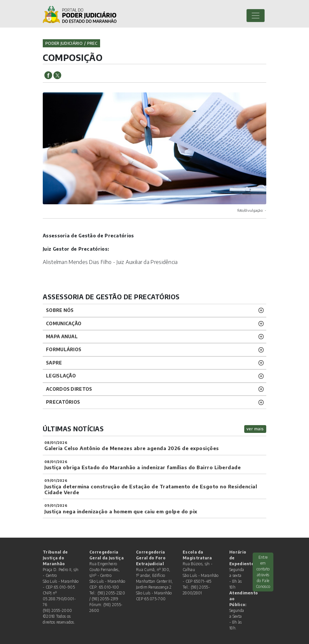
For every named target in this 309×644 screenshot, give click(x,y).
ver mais (255, 429)
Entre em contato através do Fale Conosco (263, 572)
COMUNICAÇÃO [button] (64, 323)
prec (92, 43)
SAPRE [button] (54, 363)
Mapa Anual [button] (62, 336)
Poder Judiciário (64, 43)
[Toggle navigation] (256, 16)
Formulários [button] (64, 349)
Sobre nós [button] (60, 310)
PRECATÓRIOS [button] (63, 402)
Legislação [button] (61, 376)
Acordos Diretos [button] (69, 389)
